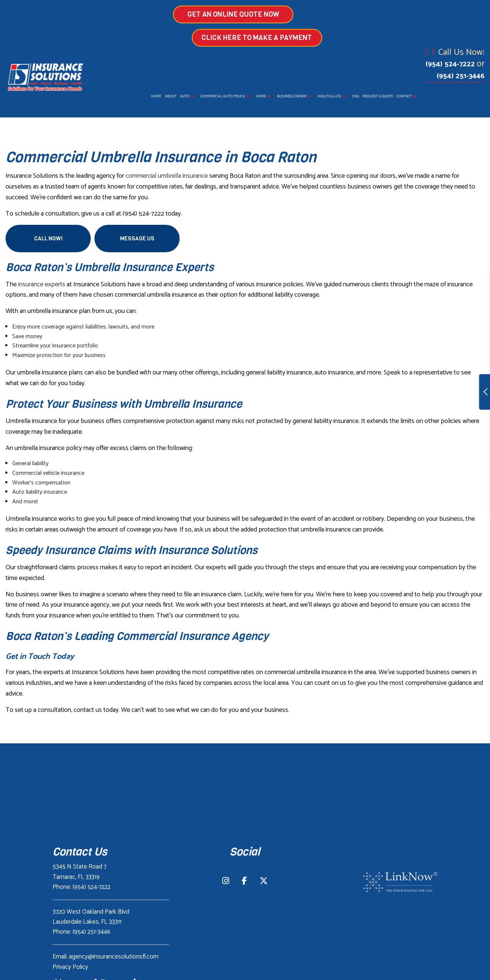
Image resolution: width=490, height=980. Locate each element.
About (171, 96)
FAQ (356, 96)
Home (156, 96)
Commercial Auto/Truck (223, 96)
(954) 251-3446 (461, 76)
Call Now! (48, 239)
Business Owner (292, 96)
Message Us (137, 239)
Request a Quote (378, 96)
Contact (404, 96)
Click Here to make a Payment (301, 38)
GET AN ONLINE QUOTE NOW (189, 14)
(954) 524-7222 (451, 64)
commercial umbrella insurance (167, 176)
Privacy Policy (70, 967)
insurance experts (42, 284)
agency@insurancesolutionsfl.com (114, 957)
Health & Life (329, 96)
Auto (185, 96)
